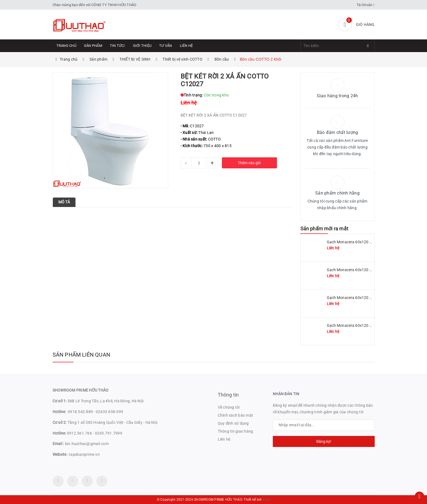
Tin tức (118, 46)
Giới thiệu (142, 46)
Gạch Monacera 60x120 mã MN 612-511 (362, 242)
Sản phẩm (93, 46)
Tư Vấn (166, 46)
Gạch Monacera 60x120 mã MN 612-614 (362, 325)
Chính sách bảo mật (236, 415)
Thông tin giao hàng (236, 431)
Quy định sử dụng (233, 423)
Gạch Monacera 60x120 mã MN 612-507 (362, 298)
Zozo (266, 500)
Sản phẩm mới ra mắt (324, 229)
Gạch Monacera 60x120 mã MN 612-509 (362, 270)
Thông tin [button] (228, 395)
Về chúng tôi (229, 407)
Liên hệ (186, 46)
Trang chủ (66, 46)
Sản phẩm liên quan (81, 355)
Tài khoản (366, 5)
